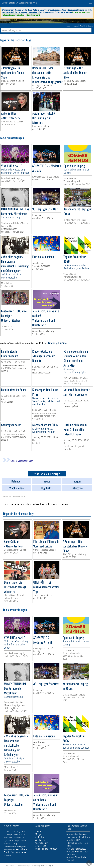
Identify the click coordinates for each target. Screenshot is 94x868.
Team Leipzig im (47, 865)
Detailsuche (40, 846)
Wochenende (7, 844)
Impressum (34, 865)
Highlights (16, 835)
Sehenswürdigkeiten (19, 847)
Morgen (15, 844)
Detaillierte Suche (86, 26)
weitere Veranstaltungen (18, 461)
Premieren (7, 850)
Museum (15, 838)
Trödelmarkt (8, 847)
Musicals (8, 838)
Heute (23, 852)
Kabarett (13, 850)
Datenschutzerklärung (81, 12)
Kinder (17, 852)
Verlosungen (14, 841)
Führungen (7, 855)
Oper (20, 838)
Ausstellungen (18, 832)
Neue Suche (21, 496)
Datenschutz (23, 865)
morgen (75, 26)
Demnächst (9, 832)
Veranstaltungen (9, 496)
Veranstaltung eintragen (46, 849)
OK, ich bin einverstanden (13, 15)
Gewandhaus (21, 849)
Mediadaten (11, 865)
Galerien (23, 841)
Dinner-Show (24, 835)
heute (68, 26)
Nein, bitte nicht (33, 15)
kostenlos (39, 837)
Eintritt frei (9, 852)
